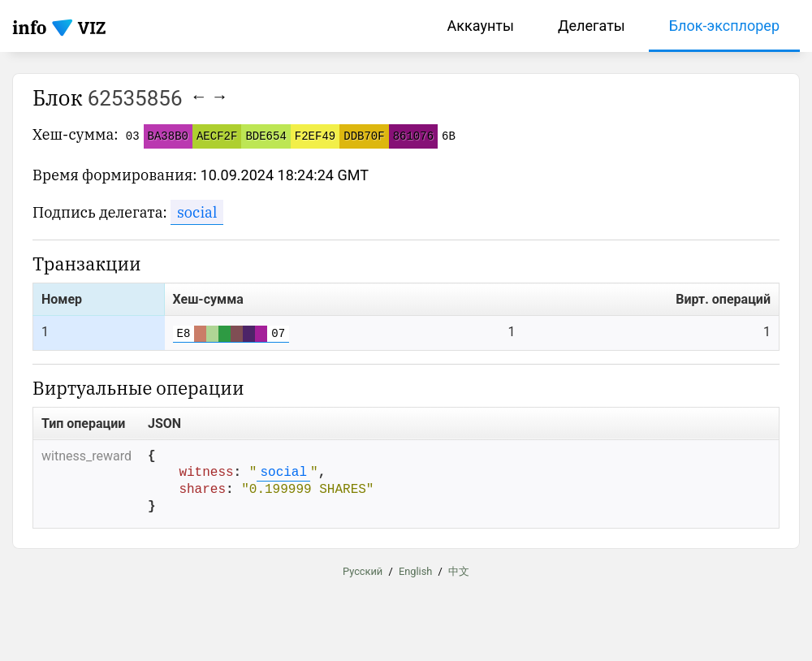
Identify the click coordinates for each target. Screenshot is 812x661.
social (197, 212)
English (415, 572)
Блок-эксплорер (724, 26)
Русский (363, 572)
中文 (459, 572)
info (30, 27)
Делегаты (592, 26)
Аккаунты (481, 26)
